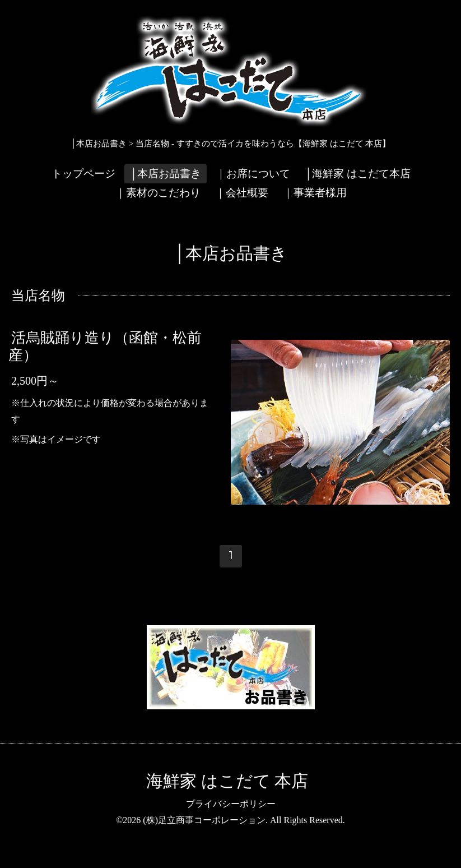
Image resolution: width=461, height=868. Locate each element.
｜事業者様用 (315, 193)
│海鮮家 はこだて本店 (358, 174)
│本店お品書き (166, 174)
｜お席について (253, 174)
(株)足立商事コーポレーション (204, 820)
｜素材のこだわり (158, 193)
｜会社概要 (242, 193)
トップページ (83, 174)
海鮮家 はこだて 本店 (227, 781)
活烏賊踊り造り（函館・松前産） (105, 346)
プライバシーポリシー (231, 804)
